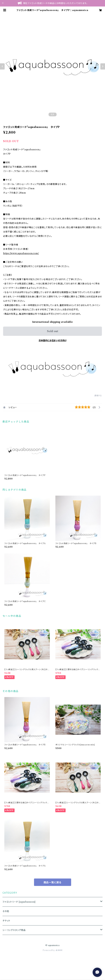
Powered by (52, 950)
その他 (6, 911)
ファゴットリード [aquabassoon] (19, 902)
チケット (6, 921)
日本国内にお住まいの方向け (53, 340)
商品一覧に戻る (53, 882)
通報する (98, 396)
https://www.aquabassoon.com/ (21, 253)
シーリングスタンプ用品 (14, 930)
